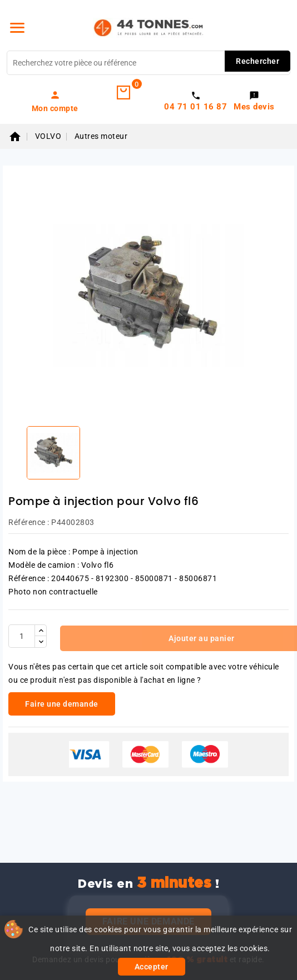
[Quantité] (22, 636)
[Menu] (17, 28)
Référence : (29, 522)
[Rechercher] (148, 63)
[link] (55, 101)
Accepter (152, 967)
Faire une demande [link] (62, 704)
